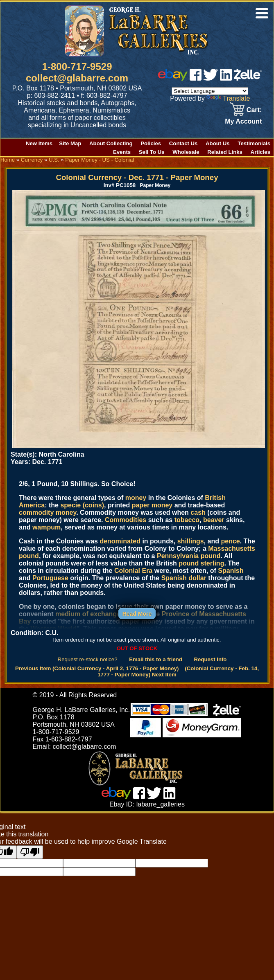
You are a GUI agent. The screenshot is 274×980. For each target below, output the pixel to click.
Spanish (231, 571)
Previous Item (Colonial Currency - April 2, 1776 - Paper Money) (97, 668)
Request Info (211, 659)
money (136, 498)
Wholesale (186, 152)
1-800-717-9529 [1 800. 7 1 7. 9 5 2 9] (77, 66)
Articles (260, 152)
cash (198, 513)
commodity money (48, 513)
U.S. (54, 160)
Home (8, 160)
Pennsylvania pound (189, 556)
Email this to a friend (156, 659)
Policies (151, 143)
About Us (218, 143)
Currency (32, 160)
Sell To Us (152, 152)
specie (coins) (82, 505)
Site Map (70, 143)
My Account (243, 121)
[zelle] (248, 78)
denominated (120, 541)
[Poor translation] (30, 852)
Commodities (126, 520)
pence (230, 541)
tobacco (187, 520)
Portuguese (50, 578)
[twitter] (211, 78)
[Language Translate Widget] (210, 91)
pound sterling (201, 563)
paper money (152, 505)
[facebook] (196, 78)
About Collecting (111, 143)
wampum (46, 527)
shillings (191, 541)
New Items (39, 143)
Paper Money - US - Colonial (100, 160)
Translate (228, 98)
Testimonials (254, 143)
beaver (214, 520)
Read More (137, 614)
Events (122, 152)
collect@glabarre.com (77, 78)
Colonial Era (133, 571)
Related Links (225, 152)
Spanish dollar (184, 578)
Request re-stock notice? (88, 659)
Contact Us (183, 143)
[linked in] (226, 78)
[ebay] (173, 78)
